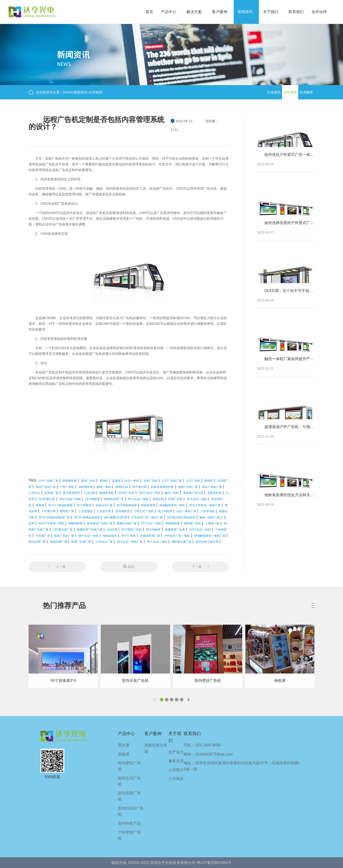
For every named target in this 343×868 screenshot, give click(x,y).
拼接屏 (124, 754)
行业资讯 (274, 92)
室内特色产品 (129, 823)
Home (67, 92)
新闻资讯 (245, 12)
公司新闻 (96, 92)
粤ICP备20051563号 (214, 863)
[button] (162, 700)
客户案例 (220, 12)
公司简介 (176, 770)
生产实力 (176, 752)
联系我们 (296, 12)
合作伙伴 (319, 12)
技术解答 (306, 92)
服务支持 (176, 761)
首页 (149, 12)
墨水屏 (124, 745)
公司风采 (176, 779)
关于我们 (271, 12)
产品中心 (169, 12)
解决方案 (194, 12)
